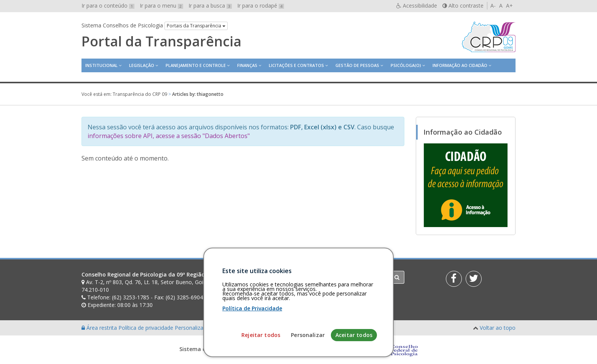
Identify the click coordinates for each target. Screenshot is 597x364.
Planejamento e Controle (196, 65)
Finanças (247, 65)
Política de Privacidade (252, 345)
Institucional (101, 65)
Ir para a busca (210, 6)
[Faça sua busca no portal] (329, 277)
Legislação (142, 65)
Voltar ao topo (498, 328)
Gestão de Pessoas (357, 65)
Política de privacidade (147, 328)
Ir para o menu (161, 6)
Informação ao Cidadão (460, 65)
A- (493, 6)
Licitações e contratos (296, 65)
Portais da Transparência (196, 26)
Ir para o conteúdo (108, 6)
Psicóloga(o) (406, 65)
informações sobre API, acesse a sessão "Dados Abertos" (169, 136)
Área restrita (100, 328)
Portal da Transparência (161, 41)
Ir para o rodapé (261, 6)
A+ (509, 6)
